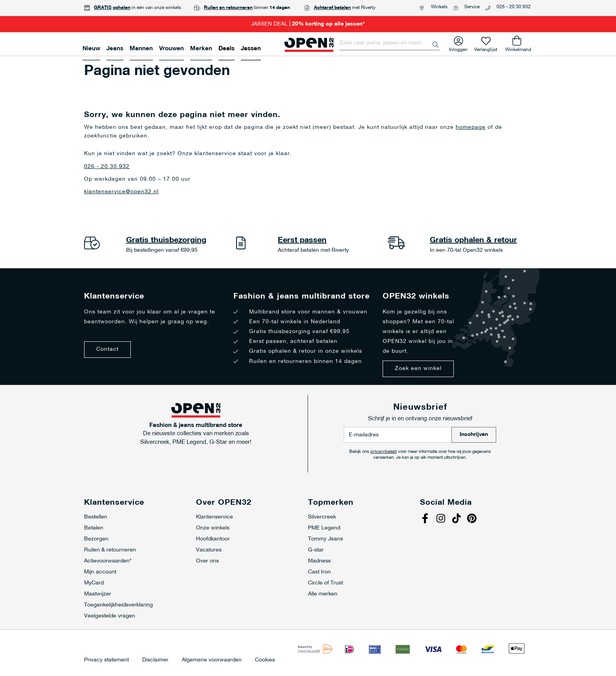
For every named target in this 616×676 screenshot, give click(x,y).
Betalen (94, 528)
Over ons (207, 561)
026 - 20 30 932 (514, 7)
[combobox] (390, 43)
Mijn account (100, 572)
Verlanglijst (486, 48)
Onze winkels (213, 528)
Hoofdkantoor (213, 539)
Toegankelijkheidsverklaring (118, 605)
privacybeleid (384, 452)
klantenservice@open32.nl (121, 192)
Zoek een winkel (418, 369)
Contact (107, 349)
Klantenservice (214, 517)
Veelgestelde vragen (110, 616)
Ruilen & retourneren (110, 550)
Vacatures (209, 550)
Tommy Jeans (325, 539)
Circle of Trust (325, 583)
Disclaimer (155, 660)
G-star (316, 550)
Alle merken (323, 594)
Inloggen (458, 48)
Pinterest (473, 519)
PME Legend (324, 528)
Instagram (442, 519)
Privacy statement (106, 660)
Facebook (426, 519)
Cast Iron (319, 572)
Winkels (439, 7)
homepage (471, 127)
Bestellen (96, 517)
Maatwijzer (98, 594)
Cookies (265, 660)
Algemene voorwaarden (212, 660)
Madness (319, 561)
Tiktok (457, 519)
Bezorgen (96, 539)
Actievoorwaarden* (108, 561)
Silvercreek (322, 517)
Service (472, 7)
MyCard (94, 583)
